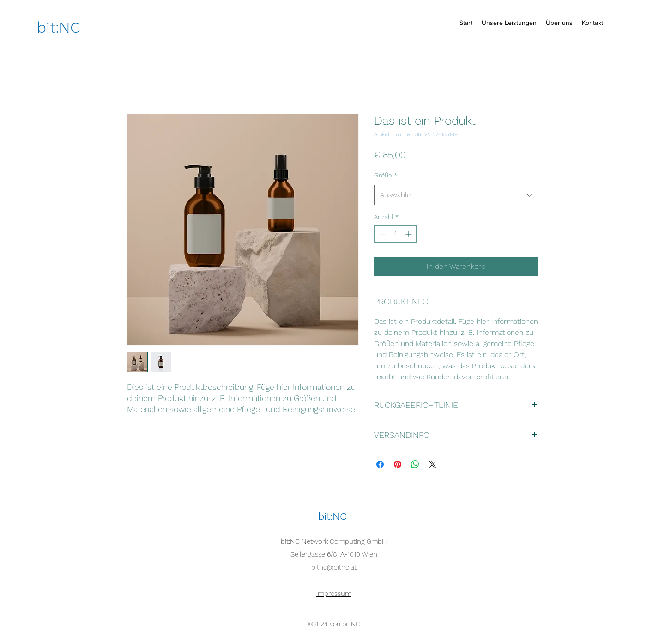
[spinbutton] (395, 234)
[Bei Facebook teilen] (380, 464)
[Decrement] (381, 234)
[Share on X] (433, 464)
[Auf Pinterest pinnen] (398, 464)
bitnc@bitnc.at (334, 567)
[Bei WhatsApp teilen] (415, 464)
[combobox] (456, 195)
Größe (386, 175)
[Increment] (409, 234)
